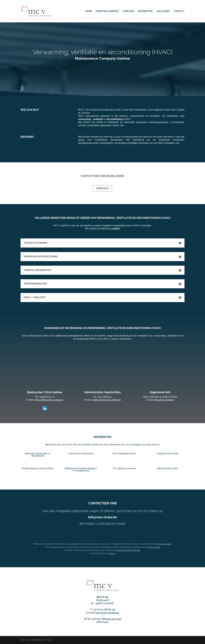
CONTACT (179, 11)
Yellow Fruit (37, 640)
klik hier (112, 553)
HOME (88, 11)
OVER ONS (128, 11)
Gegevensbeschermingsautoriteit (128, 550)
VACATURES (163, 11)
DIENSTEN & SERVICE (107, 11)
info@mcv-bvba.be (154, 547)
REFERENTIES (145, 11)
